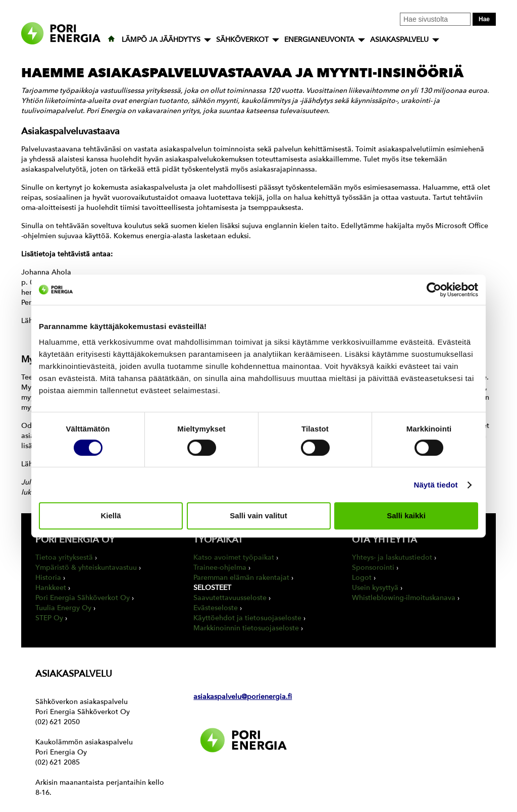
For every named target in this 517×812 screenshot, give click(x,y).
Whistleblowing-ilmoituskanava (404, 598)
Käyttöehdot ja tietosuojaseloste (247, 618)
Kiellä (111, 516)
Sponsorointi (373, 567)
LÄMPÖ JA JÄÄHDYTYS (161, 40)
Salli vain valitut (258, 516)
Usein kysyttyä (375, 588)
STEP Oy (49, 618)
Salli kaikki (406, 516)
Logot (362, 578)
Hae (484, 19)
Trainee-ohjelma (220, 567)
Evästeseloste (216, 608)
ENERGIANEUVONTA (319, 40)
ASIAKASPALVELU (399, 40)
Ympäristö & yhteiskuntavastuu (86, 567)
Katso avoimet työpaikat (234, 557)
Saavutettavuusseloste (230, 598)
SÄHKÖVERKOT (242, 40)
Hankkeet (51, 588)
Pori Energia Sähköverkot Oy (83, 598)
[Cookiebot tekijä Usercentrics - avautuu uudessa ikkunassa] (434, 290)
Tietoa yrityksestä (64, 557)
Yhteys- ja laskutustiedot (392, 557)
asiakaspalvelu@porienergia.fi (243, 697)
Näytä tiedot (436, 485)
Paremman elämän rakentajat (241, 578)
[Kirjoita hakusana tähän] (435, 19)
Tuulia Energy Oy (63, 608)
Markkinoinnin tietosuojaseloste (246, 628)
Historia (48, 578)
